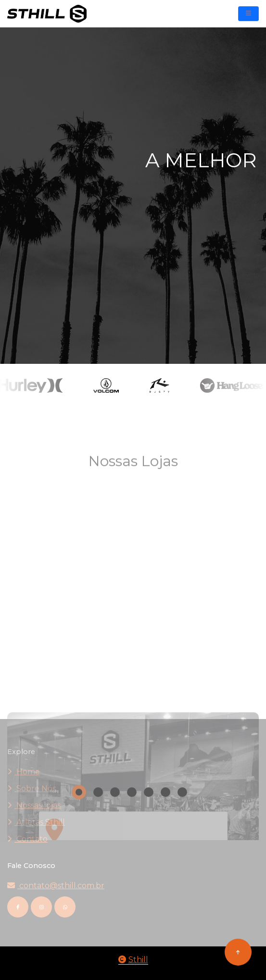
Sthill (133, 960)
